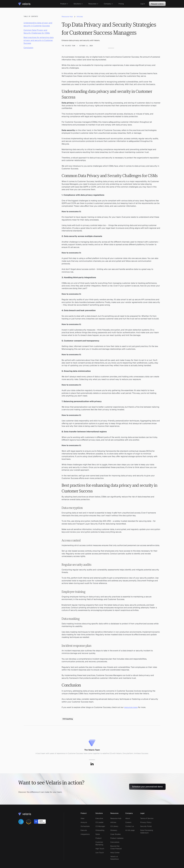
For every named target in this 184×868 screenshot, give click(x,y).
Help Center (115, 853)
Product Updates (117, 838)
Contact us (130, 826)
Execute (84, 830)
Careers (128, 822)
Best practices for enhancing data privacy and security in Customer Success (39, 40)
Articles (113, 822)
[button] (64, 4)
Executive (99, 818)
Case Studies (115, 834)
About (128, 818)
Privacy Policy (146, 822)
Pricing (121, 4)
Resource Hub (116, 818)
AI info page (130, 830)
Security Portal (146, 826)
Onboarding (100, 830)
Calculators (115, 842)
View (82, 818)
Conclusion (28, 48)
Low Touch (100, 853)
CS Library (114, 826)
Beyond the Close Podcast (116, 847)
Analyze (84, 822)
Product (98, 838)
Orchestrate (85, 826)
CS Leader (100, 822)
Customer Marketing (99, 843)
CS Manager (100, 826)
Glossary (114, 830)
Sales (98, 834)
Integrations (85, 834)
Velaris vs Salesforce (115, 858)
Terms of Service (147, 818)
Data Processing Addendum (147, 831)
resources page (131, 707)
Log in (143, 4)
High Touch (100, 849)
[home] (24, 4)
